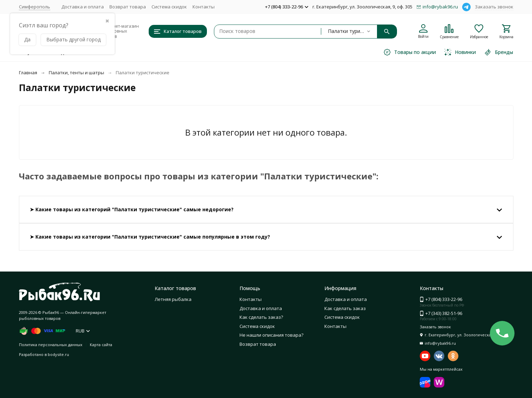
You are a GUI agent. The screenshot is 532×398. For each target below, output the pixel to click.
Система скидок (169, 7)
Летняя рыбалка (173, 299)
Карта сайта (101, 345)
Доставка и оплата (83, 7)
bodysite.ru (58, 354)
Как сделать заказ (345, 308)
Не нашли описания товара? (271, 335)
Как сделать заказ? (261, 317)
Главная (28, 73)
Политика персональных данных (51, 345)
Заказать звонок (494, 7)
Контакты (204, 7)
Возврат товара (128, 7)
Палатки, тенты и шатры (76, 73)
